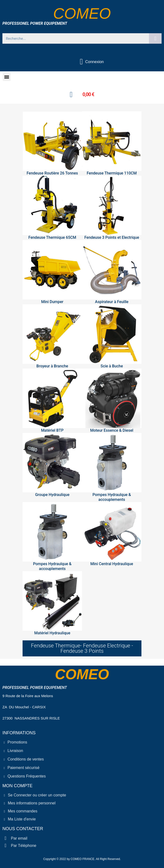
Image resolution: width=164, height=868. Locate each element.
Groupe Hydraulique (52, 495)
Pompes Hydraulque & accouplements (112, 497)
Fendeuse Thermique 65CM (52, 237)
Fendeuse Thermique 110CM (112, 173)
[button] (7, 77)
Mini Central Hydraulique (112, 564)
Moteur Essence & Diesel (112, 430)
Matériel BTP (52, 430)
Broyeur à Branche (52, 366)
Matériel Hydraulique (52, 633)
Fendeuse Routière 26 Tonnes (52, 173)
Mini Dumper (52, 302)
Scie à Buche (112, 366)
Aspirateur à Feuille (112, 302)
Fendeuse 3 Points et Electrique (112, 237)
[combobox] (74, 38)
